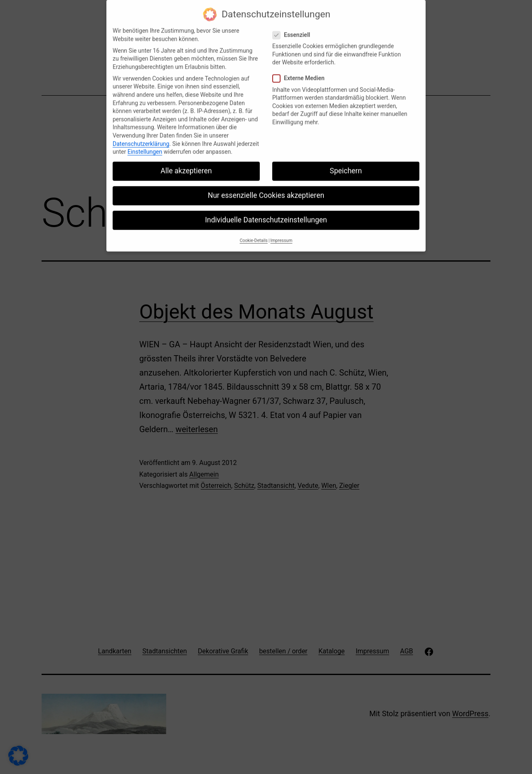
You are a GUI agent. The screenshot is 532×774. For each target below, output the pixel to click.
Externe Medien (300, 73)
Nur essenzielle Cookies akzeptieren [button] (266, 189)
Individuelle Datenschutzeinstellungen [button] (266, 214)
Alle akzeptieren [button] (186, 165)
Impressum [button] (282, 234)
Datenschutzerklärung (141, 138)
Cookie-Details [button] (254, 234)
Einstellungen (145, 146)
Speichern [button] (346, 165)
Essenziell (292, 29)
